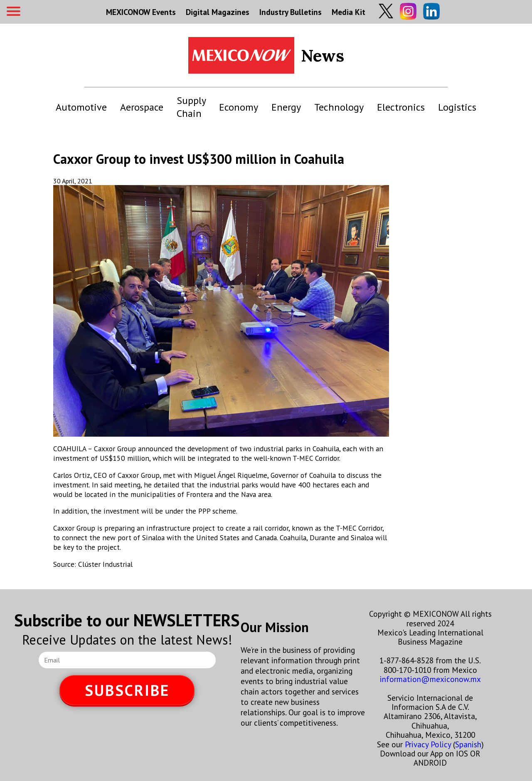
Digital (218, 12)
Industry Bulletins (291, 12)
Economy (239, 107)
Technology (339, 107)
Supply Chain (191, 107)
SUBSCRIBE (127, 690)
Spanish (468, 744)
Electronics (401, 107)
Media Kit (349, 12)
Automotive (81, 107)
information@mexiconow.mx (430, 679)
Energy (286, 107)
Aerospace (142, 107)
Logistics (457, 107)
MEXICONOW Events (141, 12)
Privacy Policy (428, 744)
